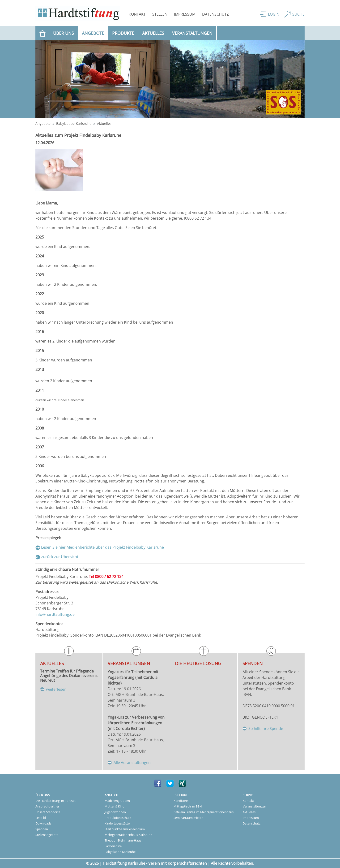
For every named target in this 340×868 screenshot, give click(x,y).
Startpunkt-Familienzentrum (125, 829)
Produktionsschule (118, 818)
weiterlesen (56, 689)
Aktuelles (153, 33)
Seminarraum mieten (188, 818)
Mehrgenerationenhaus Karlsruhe (128, 835)
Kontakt (137, 14)
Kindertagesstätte (117, 823)
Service (249, 795)
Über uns (64, 33)
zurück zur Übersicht (60, 557)
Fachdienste (113, 846)
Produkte (123, 33)
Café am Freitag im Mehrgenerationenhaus (204, 812)
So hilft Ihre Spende (266, 729)
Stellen (160, 14)
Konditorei (181, 801)
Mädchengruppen (117, 801)
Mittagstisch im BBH (188, 806)
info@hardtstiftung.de (55, 614)
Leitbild (41, 818)
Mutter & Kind (115, 806)
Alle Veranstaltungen (132, 763)
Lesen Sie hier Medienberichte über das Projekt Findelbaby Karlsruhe (102, 547)
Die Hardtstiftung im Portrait (55, 801)
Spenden (42, 829)
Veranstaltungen (192, 33)
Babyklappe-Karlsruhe (74, 124)
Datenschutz (215, 14)
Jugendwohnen (115, 812)
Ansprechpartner (47, 806)
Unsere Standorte (48, 812)
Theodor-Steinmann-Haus (123, 840)
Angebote (95, 33)
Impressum (185, 14)
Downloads (43, 823)
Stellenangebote (47, 835)
